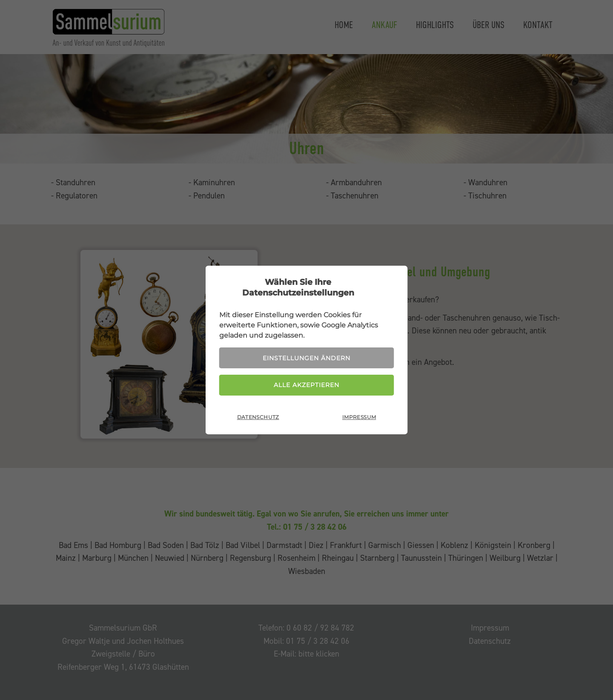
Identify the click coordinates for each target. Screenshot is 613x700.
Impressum (359, 417)
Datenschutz (258, 417)
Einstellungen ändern (306, 358)
